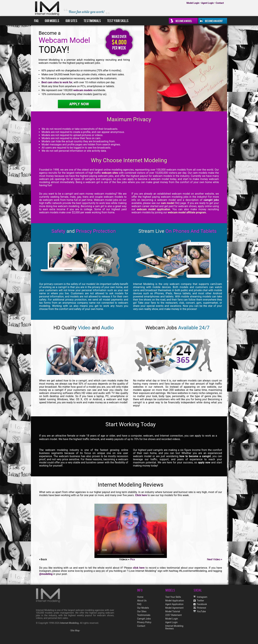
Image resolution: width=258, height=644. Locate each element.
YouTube (201, 611)
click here (139, 568)
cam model (168, 203)
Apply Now (79, 104)
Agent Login (207, 3)
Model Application (175, 601)
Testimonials (92, 21)
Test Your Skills (118, 21)
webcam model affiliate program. (187, 212)
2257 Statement (174, 615)
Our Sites (71, 21)
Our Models (52, 21)
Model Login (193, 3)
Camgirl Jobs (144, 619)
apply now (204, 462)
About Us (142, 601)
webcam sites (110, 173)
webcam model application (153, 209)
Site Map (75, 631)
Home (140, 597)
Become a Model (184, 21)
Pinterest (202, 608)
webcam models (83, 90)
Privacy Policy (144, 622)
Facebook (202, 604)
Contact (220, 3)
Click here (141, 495)
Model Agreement (174, 608)
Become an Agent (214, 21)
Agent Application (174, 604)
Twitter (200, 601)
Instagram (202, 597)
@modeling (46, 574)
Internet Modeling (69, 623)
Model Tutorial (173, 611)
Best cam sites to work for (57, 82)
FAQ (36, 21)
